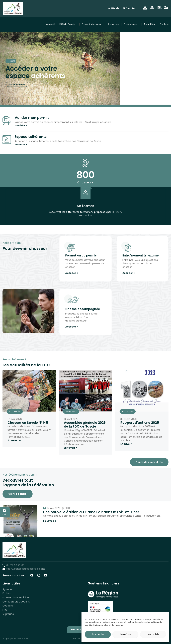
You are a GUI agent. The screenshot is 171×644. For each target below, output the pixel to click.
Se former (114, 24)
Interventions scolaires (16, 597)
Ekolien (7, 593)
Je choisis (153, 634)
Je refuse (125, 634)
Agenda (7, 589)
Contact (164, 24)
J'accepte (98, 634)
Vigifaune (8, 614)
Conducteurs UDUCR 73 (17, 602)
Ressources (132, 24)
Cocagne (8, 606)
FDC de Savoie (68, 24)
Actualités (149, 24)
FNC (5, 610)
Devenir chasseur (93, 24)
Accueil (50, 24)
